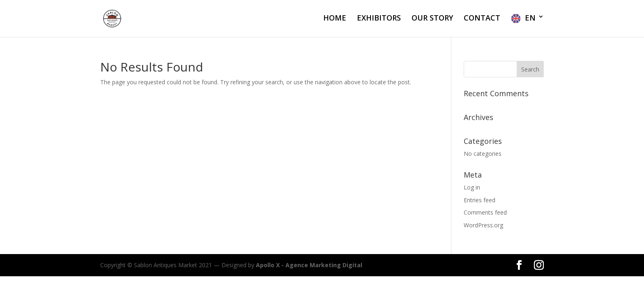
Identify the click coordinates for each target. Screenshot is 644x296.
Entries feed (480, 200)
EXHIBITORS (379, 19)
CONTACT (482, 19)
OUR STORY (432, 19)
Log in (472, 187)
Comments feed (485, 212)
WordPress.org (483, 225)
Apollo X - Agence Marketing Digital (309, 265)
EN (530, 18)
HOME (335, 19)
